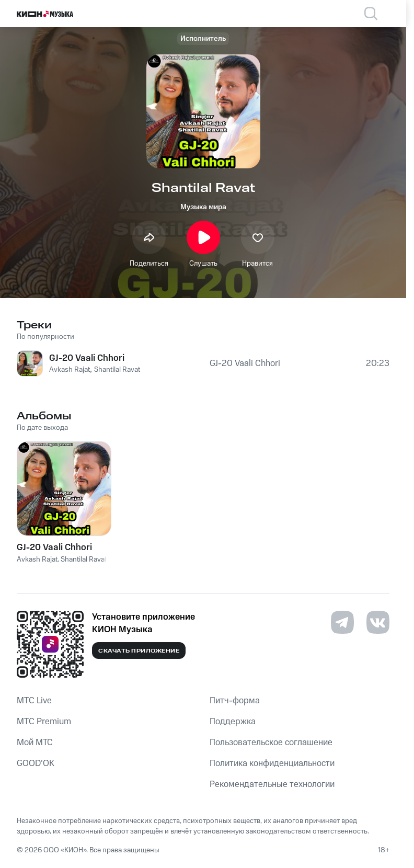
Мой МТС (35, 743)
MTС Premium (44, 722)
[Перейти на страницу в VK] (378, 622)
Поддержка (233, 722)
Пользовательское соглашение (271, 743)
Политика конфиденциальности (272, 763)
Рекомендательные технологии (272, 784)
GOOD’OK (36, 763)
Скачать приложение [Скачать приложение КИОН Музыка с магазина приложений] (139, 651)
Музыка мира (203, 207)
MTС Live (34, 701)
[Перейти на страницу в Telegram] (342, 622)
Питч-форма (235, 701)
